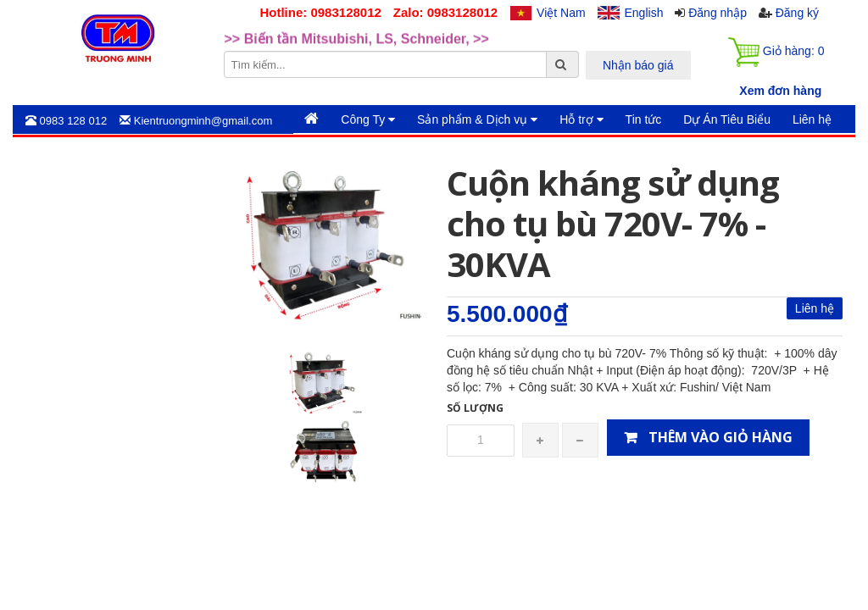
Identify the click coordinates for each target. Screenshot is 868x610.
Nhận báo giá (638, 65)
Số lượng (475, 408)
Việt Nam (561, 13)
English (644, 13)
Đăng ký (797, 13)
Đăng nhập (718, 13)
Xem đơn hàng (780, 91)
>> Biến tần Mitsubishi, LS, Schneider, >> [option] (357, 49)
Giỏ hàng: (776, 52)
